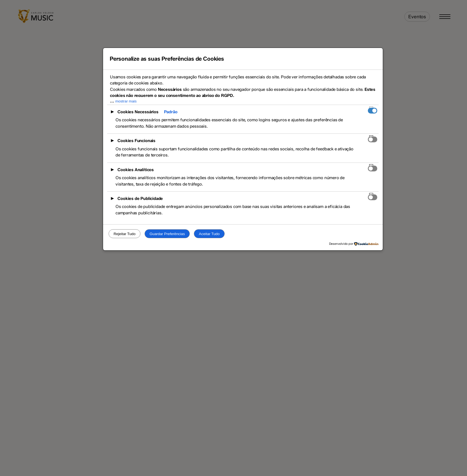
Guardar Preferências (167, 234)
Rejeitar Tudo (125, 234)
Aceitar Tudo (209, 234)
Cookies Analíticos (136, 170)
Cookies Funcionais (136, 141)
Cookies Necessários (138, 112)
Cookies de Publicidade (140, 199)
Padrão (171, 112)
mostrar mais (126, 101)
